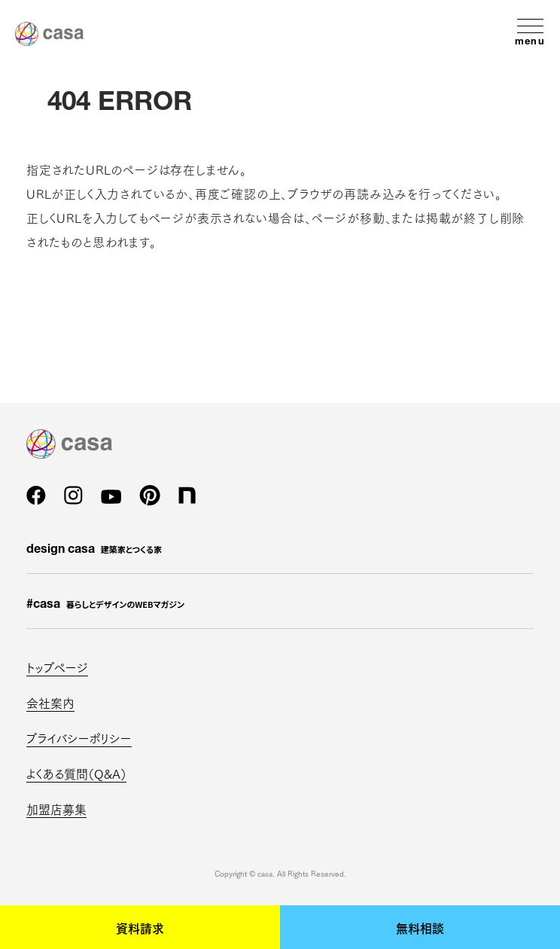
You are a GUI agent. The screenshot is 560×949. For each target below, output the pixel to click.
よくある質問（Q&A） (76, 773)
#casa (105, 605)
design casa (94, 550)
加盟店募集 (56, 809)
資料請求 (140, 927)
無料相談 (420, 927)
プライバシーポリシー (79, 738)
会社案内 (50, 702)
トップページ (57, 667)
